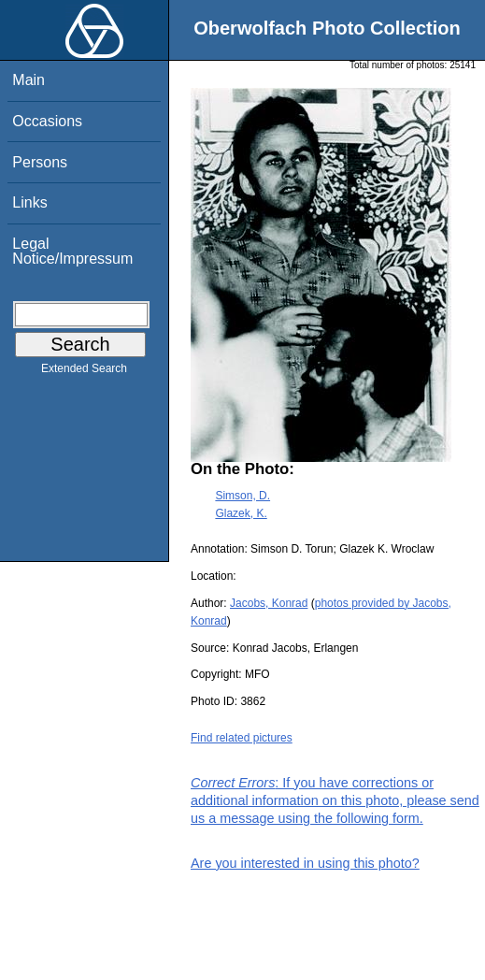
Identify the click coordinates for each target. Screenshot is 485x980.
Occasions (47, 121)
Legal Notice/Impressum (72, 251)
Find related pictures (242, 738)
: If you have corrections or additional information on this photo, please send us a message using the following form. (335, 800)
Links (29, 202)
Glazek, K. (241, 513)
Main (29, 80)
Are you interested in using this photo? (305, 863)
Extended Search (84, 372)
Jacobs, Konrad (269, 603)
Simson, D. (242, 496)
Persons (40, 162)
